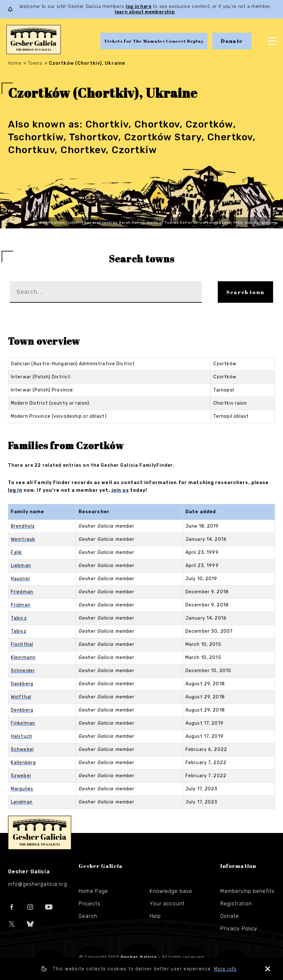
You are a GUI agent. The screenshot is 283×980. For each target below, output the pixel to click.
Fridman (21, 605)
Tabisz (19, 631)
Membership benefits (248, 891)
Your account (167, 904)
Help (155, 916)
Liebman (21, 566)
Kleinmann (23, 658)
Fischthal (22, 644)
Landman (22, 802)
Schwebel (22, 749)
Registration (236, 904)
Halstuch (22, 736)
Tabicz (19, 618)
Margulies (22, 789)
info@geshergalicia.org (38, 884)
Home (15, 63)
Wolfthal (21, 697)
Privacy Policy (239, 929)
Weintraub (23, 539)
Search (88, 916)
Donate (232, 41)
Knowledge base (171, 891)
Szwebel (21, 776)
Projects (90, 904)
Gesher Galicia (40, 833)
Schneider (23, 671)
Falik (16, 552)
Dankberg (22, 684)
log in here (139, 7)
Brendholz (23, 526)
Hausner (21, 579)
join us (120, 490)
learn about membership (145, 12)
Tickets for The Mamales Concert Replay (154, 41)
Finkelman (23, 723)
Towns (35, 63)
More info (225, 969)
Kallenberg (23, 763)
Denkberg (22, 710)
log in (15, 490)
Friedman (22, 592)
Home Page (93, 891)
